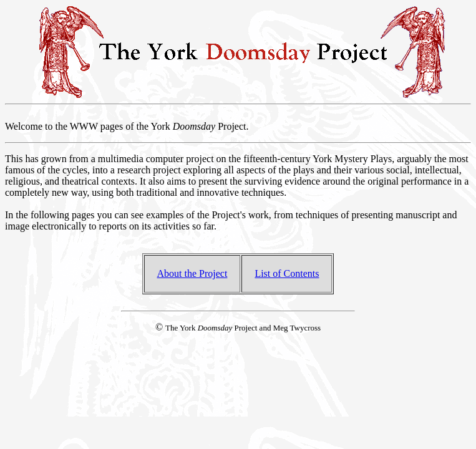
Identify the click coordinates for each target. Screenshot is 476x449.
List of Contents (287, 273)
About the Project (192, 273)
